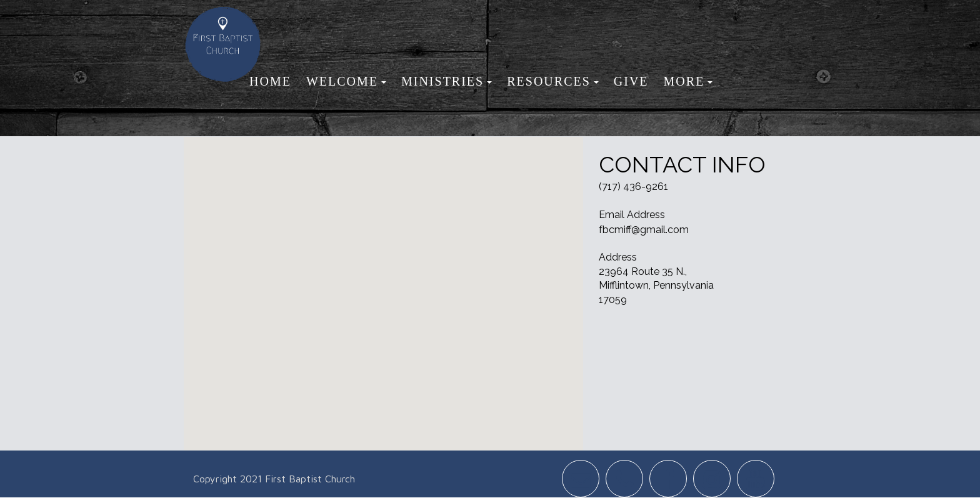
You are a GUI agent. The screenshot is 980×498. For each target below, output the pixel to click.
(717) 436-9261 (633, 187)
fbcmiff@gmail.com (644, 230)
